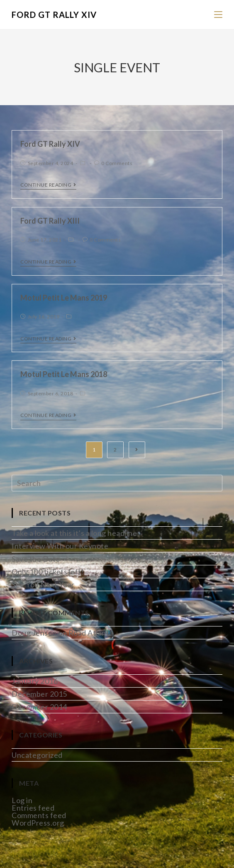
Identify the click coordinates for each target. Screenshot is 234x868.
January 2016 (35, 681)
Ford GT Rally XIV (54, 15)
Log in (22, 800)
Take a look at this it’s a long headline (74, 533)
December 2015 (39, 694)
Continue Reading (48, 185)
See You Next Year (43, 584)
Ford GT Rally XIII (50, 221)
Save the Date (36, 559)
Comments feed (39, 815)
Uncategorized (37, 755)
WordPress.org (38, 823)
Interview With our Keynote (60, 546)
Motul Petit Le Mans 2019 (64, 298)
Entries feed (33, 808)
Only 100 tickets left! (48, 572)
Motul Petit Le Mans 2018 (64, 374)
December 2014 (39, 707)
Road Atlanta (91, 633)
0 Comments (117, 163)
